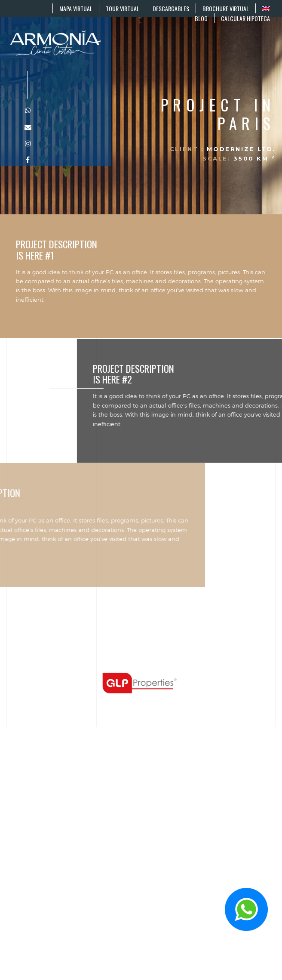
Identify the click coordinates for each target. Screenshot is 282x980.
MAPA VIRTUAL (76, 8)
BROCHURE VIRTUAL (226, 8)
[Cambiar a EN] (266, 8)
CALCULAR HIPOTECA (245, 18)
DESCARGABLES (171, 8)
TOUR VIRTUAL (123, 8)
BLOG (201, 18)
